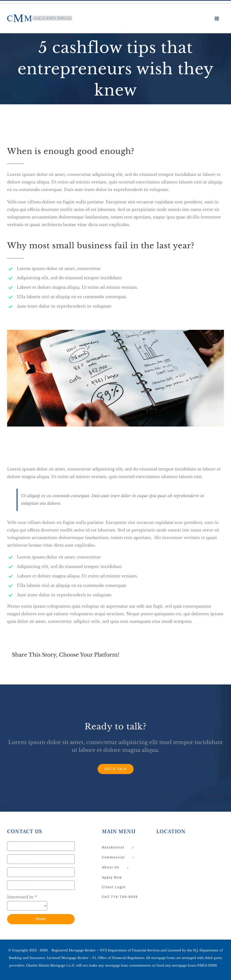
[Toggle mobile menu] (217, 19)
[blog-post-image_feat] (115, 333)
